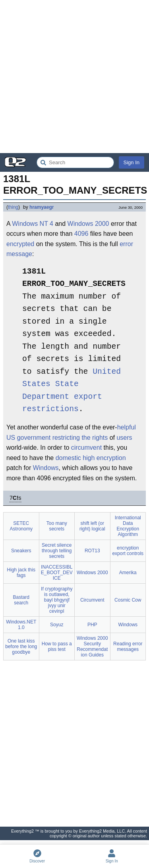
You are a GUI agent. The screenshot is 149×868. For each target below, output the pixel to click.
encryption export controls (128, 551)
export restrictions (62, 403)
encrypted (20, 244)
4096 (81, 234)
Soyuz (57, 625)
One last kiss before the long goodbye (21, 647)
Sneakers (21, 551)
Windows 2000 (88, 224)
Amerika (128, 573)
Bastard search (21, 600)
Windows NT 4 (33, 224)
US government (28, 438)
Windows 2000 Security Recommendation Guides (92, 647)
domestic (68, 458)
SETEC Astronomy (21, 526)
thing (13, 207)
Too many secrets (57, 526)
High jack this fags (21, 573)
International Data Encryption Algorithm (128, 526)
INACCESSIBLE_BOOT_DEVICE (57, 573)
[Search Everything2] (75, 162)
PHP (92, 625)
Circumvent (92, 600)
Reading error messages (128, 647)
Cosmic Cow (128, 600)
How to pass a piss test (57, 647)
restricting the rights (80, 438)
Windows (46, 468)
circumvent (86, 448)
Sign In (132, 162)
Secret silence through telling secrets (57, 551)
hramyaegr (42, 207)
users (124, 438)
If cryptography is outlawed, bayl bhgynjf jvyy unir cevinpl (57, 600)
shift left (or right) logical (92, 526)
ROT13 (92, 551)
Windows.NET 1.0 (21, 625)
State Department (50, 391)
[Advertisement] (74, 77)
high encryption (104, 458)
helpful (127, 427)
